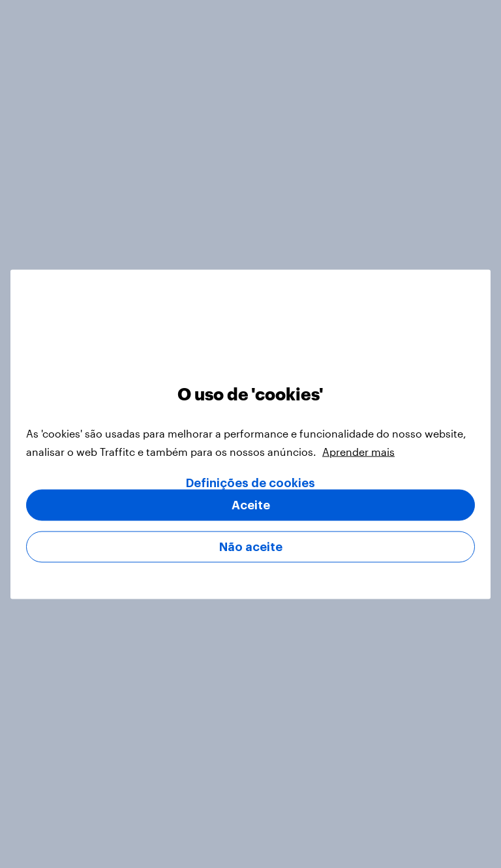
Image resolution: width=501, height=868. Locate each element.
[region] (250, 434)
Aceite (251, 505)
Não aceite (251, 546)
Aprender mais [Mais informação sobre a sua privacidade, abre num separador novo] (358, 451)
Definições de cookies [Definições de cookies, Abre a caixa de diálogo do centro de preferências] (250, 483)
